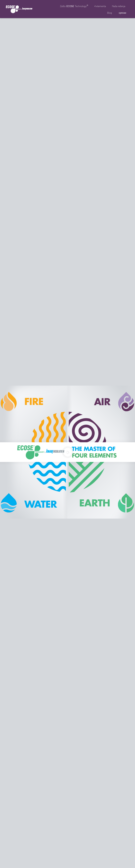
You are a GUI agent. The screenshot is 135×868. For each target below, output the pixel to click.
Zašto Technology (74, 6)
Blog (110, 13)
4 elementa (100, 6)
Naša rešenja (119, 6)
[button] (67, 452)
